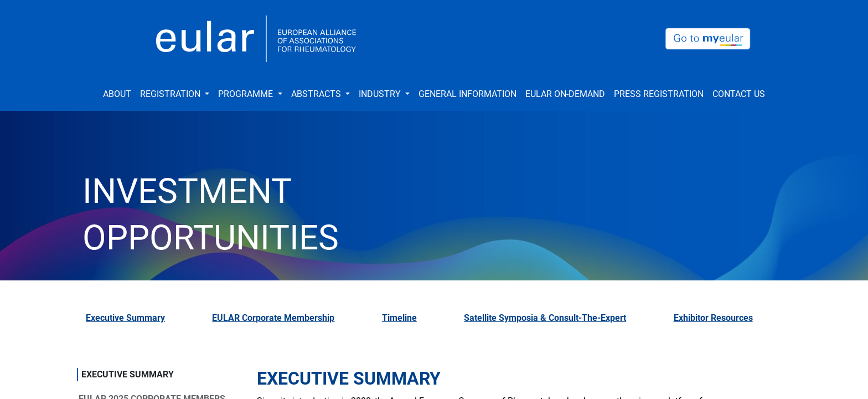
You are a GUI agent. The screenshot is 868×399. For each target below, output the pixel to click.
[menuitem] (117, 94)
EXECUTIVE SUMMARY (128, 374)
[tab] (140, 323)
